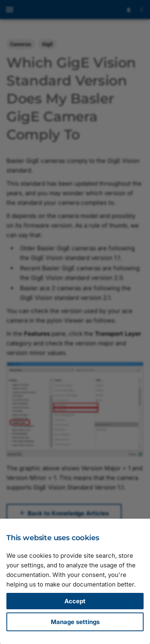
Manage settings (75, 622)
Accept (75, 601)
